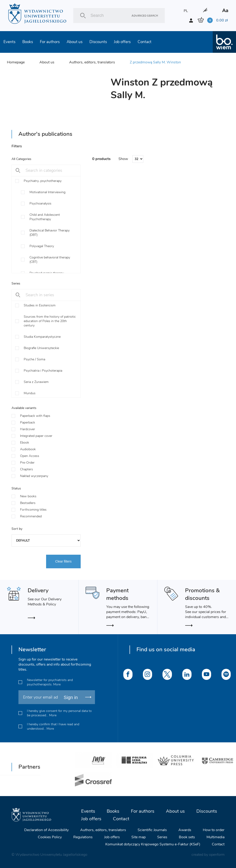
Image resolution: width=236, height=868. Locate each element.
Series (162, 837)
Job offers (122, 42)
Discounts (98, 42)
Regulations (83, 837)
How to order (214, 830)
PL (186, 11)
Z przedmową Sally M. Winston (155, 62)
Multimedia (215, 837)
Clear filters (63, 561)
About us (75, 42)
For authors (50, 42)
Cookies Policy (50, 837)
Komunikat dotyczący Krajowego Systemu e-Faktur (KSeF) (153, 844)
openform (217, 855)
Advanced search (145, 16)
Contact (145, 42)
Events (9, 42)
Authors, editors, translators (92, 62)
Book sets (187, 837)
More (57, 684)
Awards (185, 830)
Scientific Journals (152, 830)
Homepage (16, 62)
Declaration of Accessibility (46, 830)
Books (28, 42)
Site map (139, 837)
